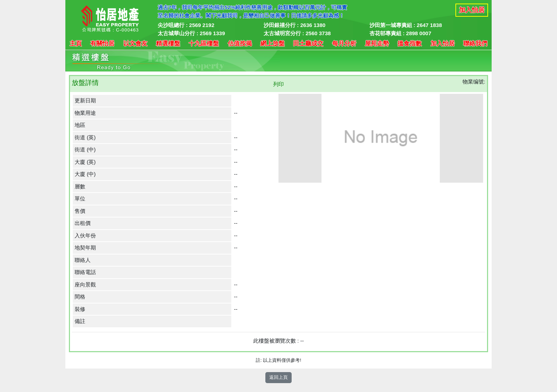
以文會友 (135, 44)
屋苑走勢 (377, 44)
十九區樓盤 (204, 44)
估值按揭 (240, 44)
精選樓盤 (168, 44)
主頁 (76, 44)
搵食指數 (410, 44)
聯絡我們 (475, 44)
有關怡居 (102, 44)
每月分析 (344, 44)
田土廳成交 (308, 44)
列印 (278, 84)
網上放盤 (272, 44)
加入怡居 (472, 10)
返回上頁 (278, 377)
